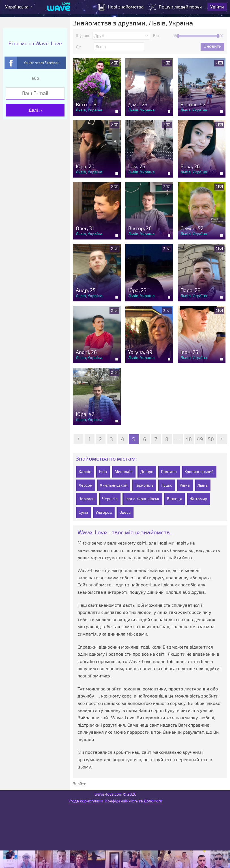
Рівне (185, 485)
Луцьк (166, 485)
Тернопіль (144, 485)
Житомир (198, 499)
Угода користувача (86, 801)
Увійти (217, 7)
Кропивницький (199, 472)
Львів (203, 485)
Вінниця (174, 499)
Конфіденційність (121, 801)
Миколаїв (124, 472)
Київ (103, 472)
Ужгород (104, 512)
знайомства (121, 7)
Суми (83, 512)
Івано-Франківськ (142, 499)
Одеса (125, 512)
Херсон (85, 485)
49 (200, 439)
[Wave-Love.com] (59, 7)
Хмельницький (114, 485)
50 (211, 439)
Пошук (176, 7)
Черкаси (87, 499)
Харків (85, 472)
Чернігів (110, 499)
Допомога (153, 801)
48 (189, 439)
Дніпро (147, 472)
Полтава (169, 472)
